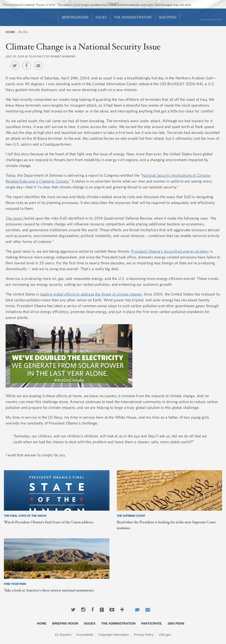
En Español (63, 635)
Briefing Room (75, 17)
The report (15, 218)
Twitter (16, 62)
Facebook (28, 62)
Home (10, 32)
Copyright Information (114, 635)
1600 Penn (168, 17)
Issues (101, 17)
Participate (152, 623)
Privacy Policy (144, 635)
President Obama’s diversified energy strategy (170, 251)
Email (40, 62)
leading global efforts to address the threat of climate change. (91, 294)
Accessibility (85, 635)
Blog (23, 32)
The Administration (133, 17)
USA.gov (165, 635)
